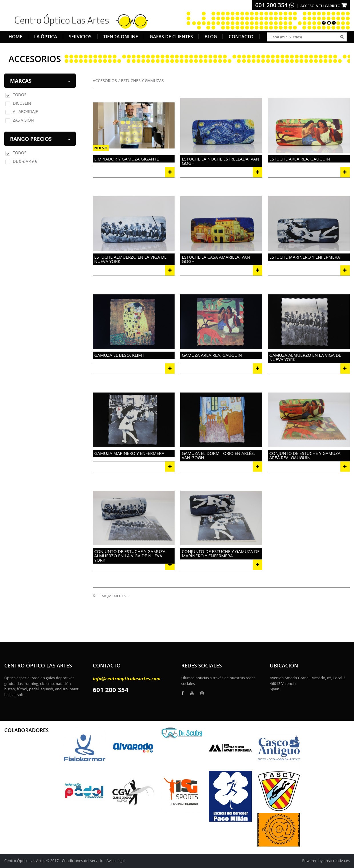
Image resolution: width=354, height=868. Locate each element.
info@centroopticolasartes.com (127, 679)
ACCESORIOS (105, 81)
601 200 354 (275, 5)
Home (15, 37)
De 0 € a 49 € (25, 161)
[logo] (79, 21)
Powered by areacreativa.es (326, 861)
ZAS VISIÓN (23, 120)
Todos (20, 95)
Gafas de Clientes (171, 37)
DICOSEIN (22, 103)
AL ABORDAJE (25, 111)
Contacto (241, 37)
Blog (211, 37)
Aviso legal (116, 861)
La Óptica (46, 37)
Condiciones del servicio (83, 861)
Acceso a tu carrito (324, 6)
